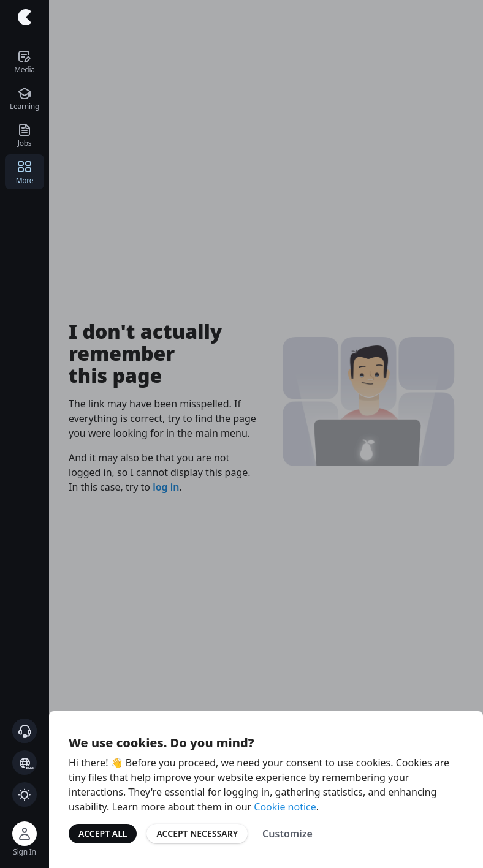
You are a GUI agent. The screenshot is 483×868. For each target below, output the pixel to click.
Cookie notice (285, 807)
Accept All (103, 833)
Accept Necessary (197, 833)
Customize (287, 834)
